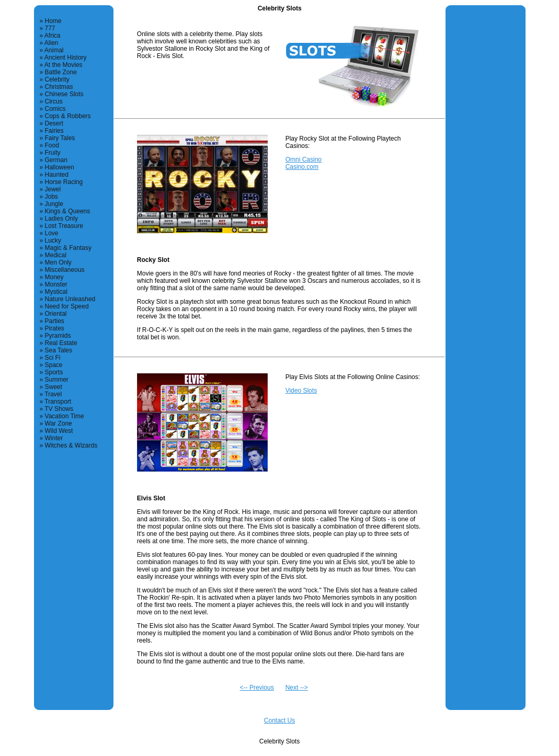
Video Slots (301, 391)
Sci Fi (53, 358)
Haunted (57, 175)
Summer (57, 380)
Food (52, 145)
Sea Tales (59, 350)
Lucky (53, 240)
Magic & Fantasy (68, 248)
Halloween (60, 167)
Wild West (59, 431)
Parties (55, 321)
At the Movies (64, 65)
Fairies (54, 131)
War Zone (59, 423)
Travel (53, 394)
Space (54, 365)
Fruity (53, 153)
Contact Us (279, 720)
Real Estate (61, 343)
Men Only (58, 262)
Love (52, 233)
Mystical (56, 292)
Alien (52, 43)
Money (54, 277)
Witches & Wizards (71, 445)
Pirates (55, 328)
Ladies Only (61, 219)
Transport (58, 402)
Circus (54, 101)
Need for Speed (67, 306)
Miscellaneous (65, 270)
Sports (54, 372)
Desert (54, 123)
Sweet (54, 387)
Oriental (56, 314)
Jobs (52, 197)
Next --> (297, 688)
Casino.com (302, 167)
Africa (53, 36)
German (56, 160)
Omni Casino (304, 159)
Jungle (54, 204)
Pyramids (58, 336)
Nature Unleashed (70, 299)
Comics (55, 109)
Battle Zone (61, 72)
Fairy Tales (60, 138)
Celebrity (57, 79)
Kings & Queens (68, 211)
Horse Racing (64, 182)
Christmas (59, 87)
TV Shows (59, 409)
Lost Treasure (64, 226)
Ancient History (66, 58)
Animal (54, 50)
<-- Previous (257, 688)
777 (50, 28)
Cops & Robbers (68, 116)
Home (53, 21)
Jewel (53, 189)
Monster (56, 284)
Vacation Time (65, 416)
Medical (56, 255)
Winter (54, 438)
